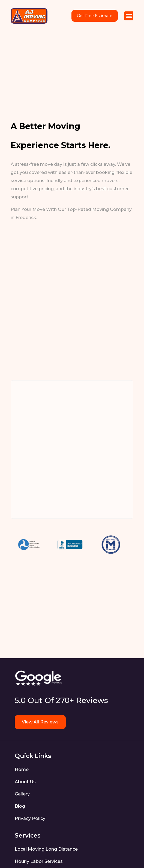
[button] (129, 16)
